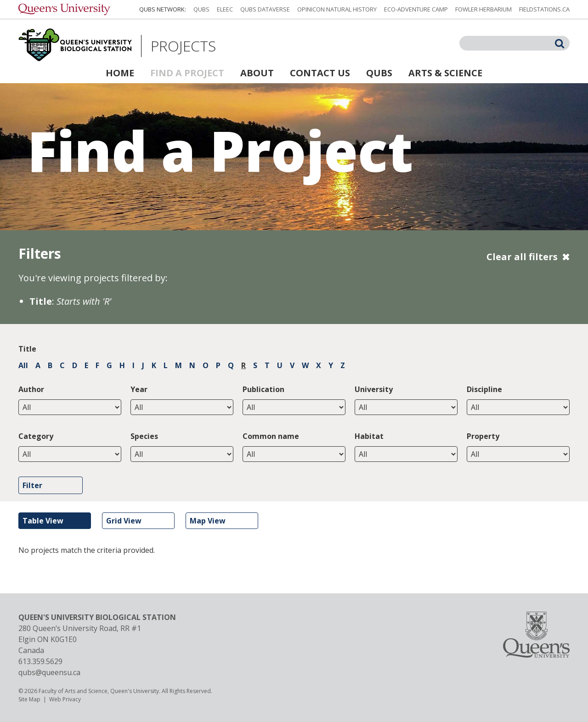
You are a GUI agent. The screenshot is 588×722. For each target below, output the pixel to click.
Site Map (29, 699)
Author (31, 389)
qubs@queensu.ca (49, 672)
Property (483, 436)
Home (120, 73)
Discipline (484, 389)
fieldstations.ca (544, 9)
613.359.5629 (40, 661)
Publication (263, 389)
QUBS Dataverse (265, 9)
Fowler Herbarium (483, 9)
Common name (271, 436)
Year (139, 389)
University (374, 389)
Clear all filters (522, 257)
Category (36, 436)
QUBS (201, 9)
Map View (208, 521)
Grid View (124, 521)
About (257, 73)
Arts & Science (445, 73)
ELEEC (225, 9)
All (23, 365)
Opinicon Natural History (337, 9)
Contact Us (320, 73)
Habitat (369, 436)
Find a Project (187, 73)
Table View (43, 521)
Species (144, 436)
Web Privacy (65, 699)
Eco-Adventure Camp (416, 9)
